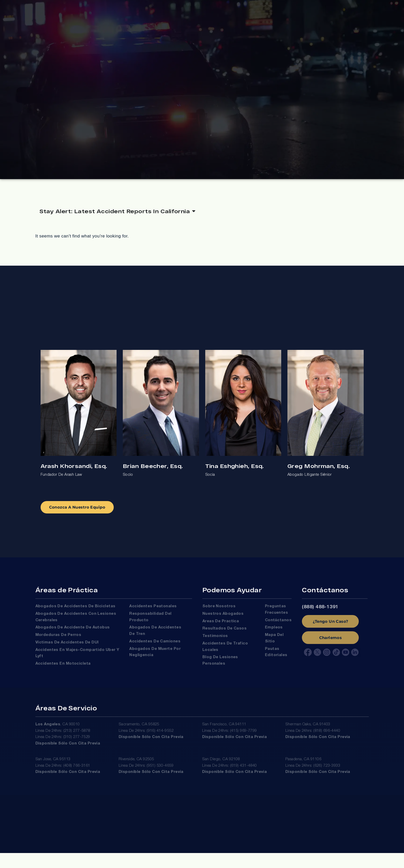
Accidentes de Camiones (155, 647)
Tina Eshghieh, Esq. (235, 469)
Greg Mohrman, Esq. (319, 469)
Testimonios (215, 641)
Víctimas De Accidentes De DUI (67, 648)
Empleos (274, 633)
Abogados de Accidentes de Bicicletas (75, 612)
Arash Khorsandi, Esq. (74, 469)
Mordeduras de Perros (58, 640)
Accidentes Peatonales (153, 612)
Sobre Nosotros (219, 612)
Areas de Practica (221, 626)
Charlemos (331, 643)
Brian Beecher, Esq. (153, 469)
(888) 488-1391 (320, 612)
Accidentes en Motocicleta (63, 669)
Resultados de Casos (224, 634)
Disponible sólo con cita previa (68, 751)
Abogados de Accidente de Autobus (73, 633)
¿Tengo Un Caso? (331, 627)
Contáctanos (278, 625)
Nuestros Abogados (223, 619)
